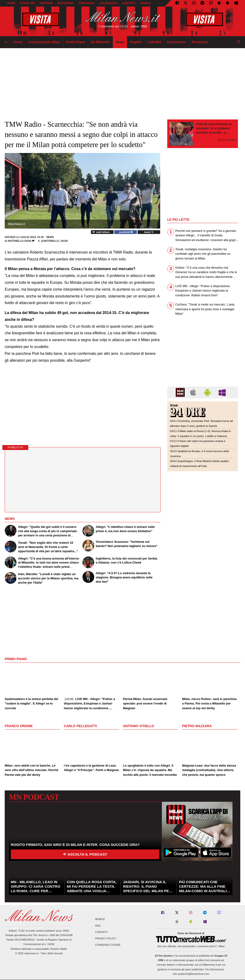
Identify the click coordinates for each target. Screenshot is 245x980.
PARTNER (46, 3)
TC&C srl (23, 931)
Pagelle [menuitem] (136, 42)
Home (11, 3)
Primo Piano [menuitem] (76, 42)
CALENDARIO (108, 3)
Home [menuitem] (18, 42)
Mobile (100, 919)
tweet (149, 232)
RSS (98, 926)
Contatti (101, 932)
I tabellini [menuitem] (154, 42)
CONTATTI (129, 3)
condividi (126, 232)
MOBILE (146, 3)
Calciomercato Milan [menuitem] (44, 42)
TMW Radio (86, 3)
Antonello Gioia (20, 241)
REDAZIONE (65, 3)
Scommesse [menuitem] (177, 42)
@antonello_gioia (53, 241)
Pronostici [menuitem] (200, 42)
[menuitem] (6, 42)
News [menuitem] (120, 42)
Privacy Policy (106, 938)
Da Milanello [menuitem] (100, 42)
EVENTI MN (28, 3)
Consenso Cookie (108, 945)
